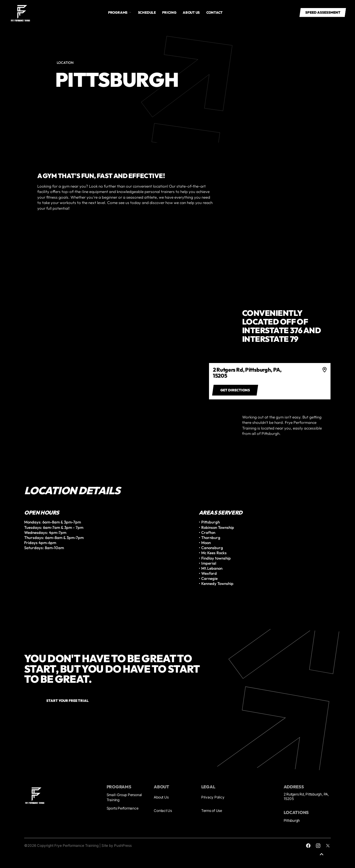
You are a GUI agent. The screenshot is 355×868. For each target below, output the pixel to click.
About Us (161, 797)
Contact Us (163, 811)
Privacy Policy (213, 797)
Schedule (147, 12)
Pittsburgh (292, 821)
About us (191, 12)
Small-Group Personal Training (124, 797)
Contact (215, 12)
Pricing (169, 12)
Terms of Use (212, 811)
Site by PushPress (117, 846)
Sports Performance (123, 808)
